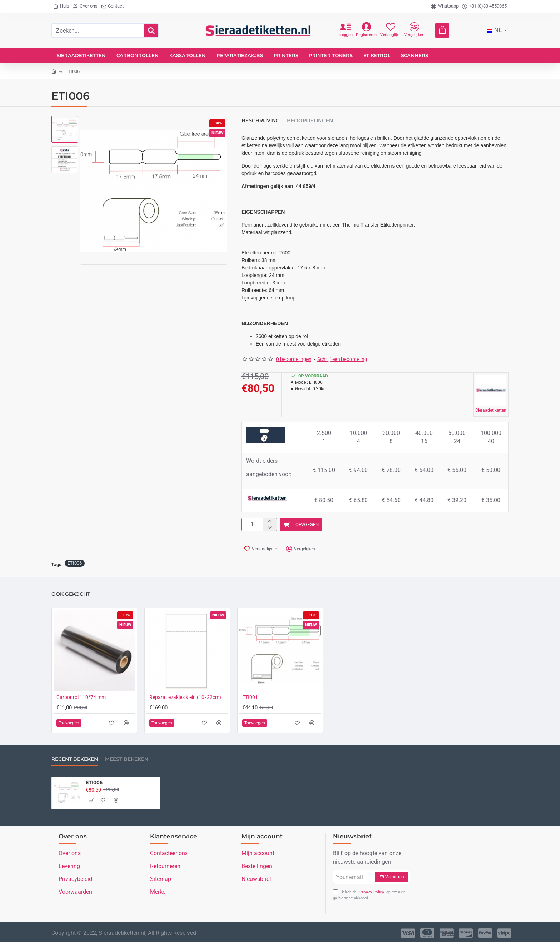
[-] (270, 529)
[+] (270, 522)
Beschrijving (261, 121)
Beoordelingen (310, 121)
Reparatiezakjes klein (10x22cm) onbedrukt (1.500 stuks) (189, 697)
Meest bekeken (127, 759)
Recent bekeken (75, 759)
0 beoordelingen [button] (294, 359)
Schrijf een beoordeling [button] (342, 359)
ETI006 (75, 562)
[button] (394, 525)
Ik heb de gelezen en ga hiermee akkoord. (369, 894)
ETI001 (250, 697)
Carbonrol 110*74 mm (81, 697)
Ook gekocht (71, 593)
